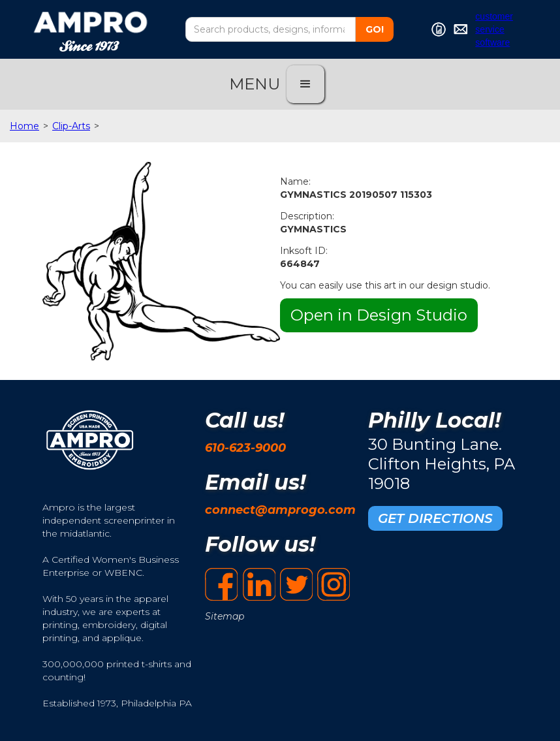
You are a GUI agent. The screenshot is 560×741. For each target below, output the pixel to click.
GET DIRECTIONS (435, 518)
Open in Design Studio (379, 315)
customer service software (494, 29)
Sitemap (225, 616)
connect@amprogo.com (280, 510)
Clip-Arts (71, 126)
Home (24, 126)
